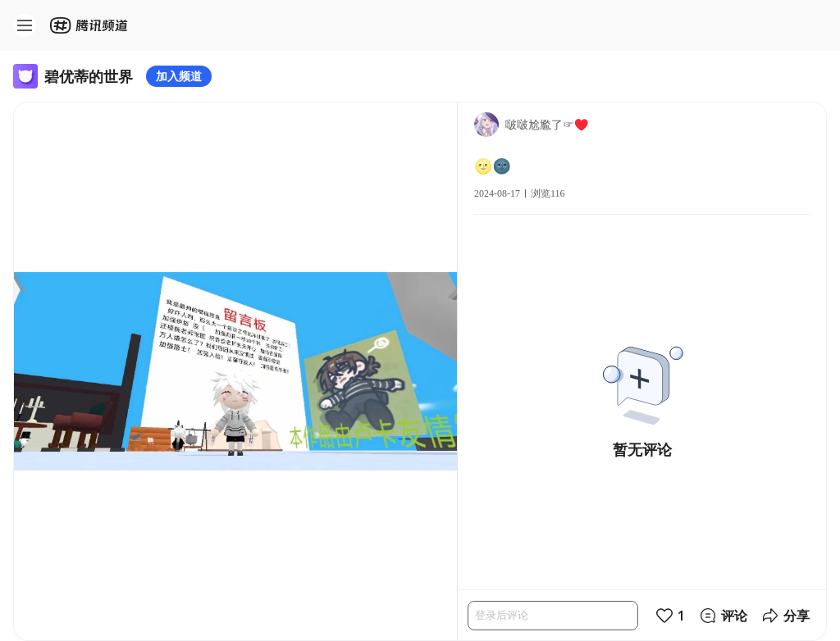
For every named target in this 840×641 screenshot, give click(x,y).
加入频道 (179, 76)
